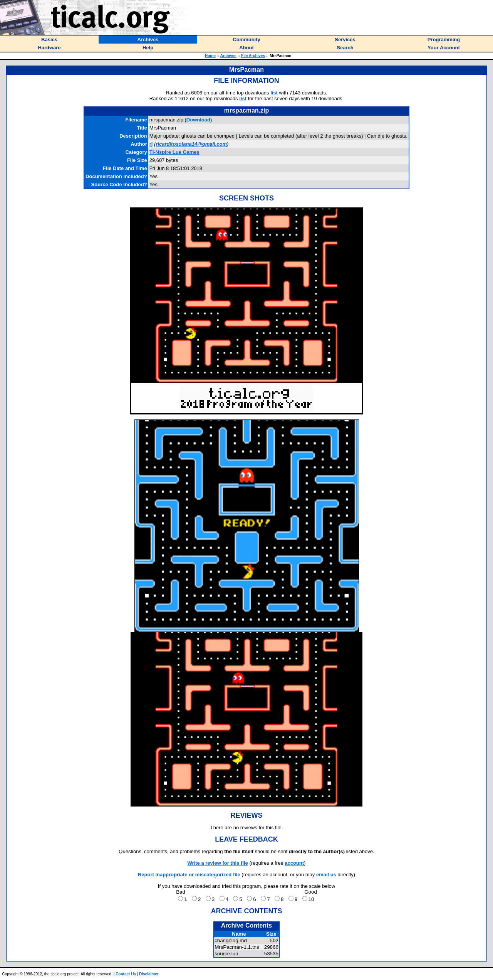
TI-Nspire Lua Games (174, 152)
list (274, 93)
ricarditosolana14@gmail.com (191, 144)
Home (210, 56)
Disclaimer (149, 974)
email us (326, 875)
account (294, 863)
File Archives (253, 56)
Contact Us (126, 974)
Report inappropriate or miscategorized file (189, 875)
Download (198, 120)
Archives (228, 56)
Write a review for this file (218, 863)
